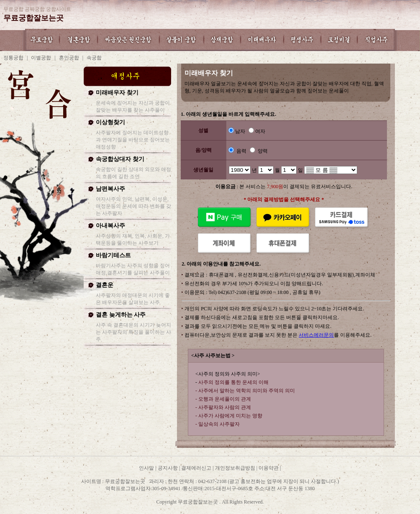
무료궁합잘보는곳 (33, 18)
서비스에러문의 (316, 335)
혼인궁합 (69, 58)
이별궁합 (41, 58)
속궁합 (94, 58)
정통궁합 (13, 58)
